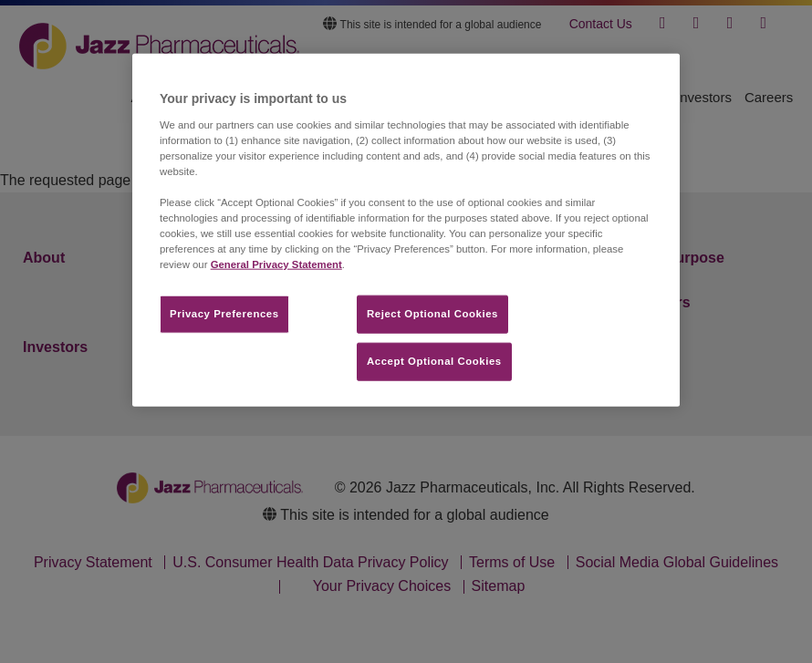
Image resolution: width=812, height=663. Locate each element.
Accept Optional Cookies (434, 361)
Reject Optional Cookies (432, 314)
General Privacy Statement (276, 264)
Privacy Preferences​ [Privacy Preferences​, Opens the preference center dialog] (224, 314)
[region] (406, 230)
